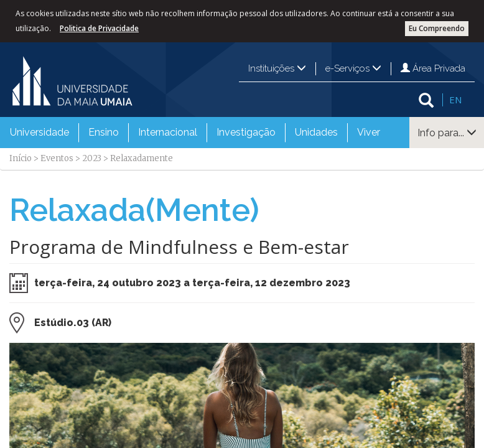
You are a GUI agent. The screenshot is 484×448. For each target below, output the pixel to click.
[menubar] (195, 133)
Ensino (104, 132)
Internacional (168, 132)
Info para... (447, 133)
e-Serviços (353, 68)
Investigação (246, 132)
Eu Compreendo (437, 28)
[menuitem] (40, 133)
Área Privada (433, 68)
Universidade (40, 132)
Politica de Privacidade (99, 28)
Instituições (277, 68)
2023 (92, 158)
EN (455, 100)
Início (21, 158)
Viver (369, 132)
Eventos (57, 158)
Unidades (316, 132)
